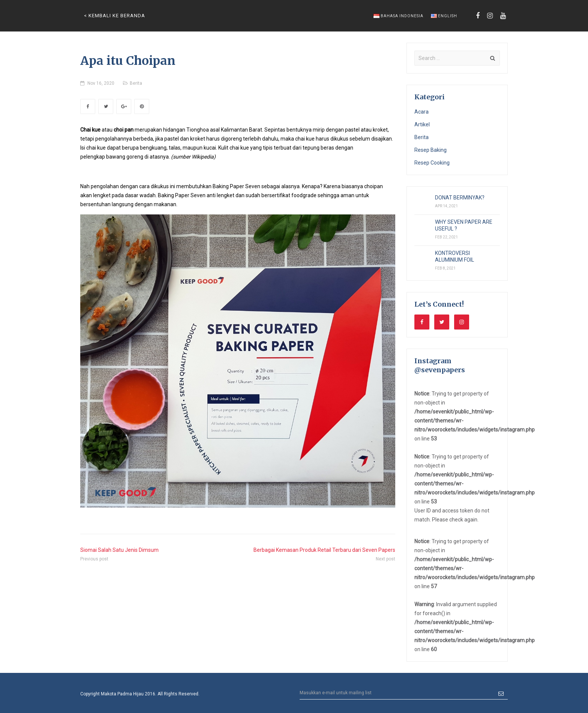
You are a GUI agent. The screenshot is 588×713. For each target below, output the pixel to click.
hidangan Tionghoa (186, 130)
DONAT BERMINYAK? (460, 198)
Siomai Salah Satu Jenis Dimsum (119, 550)
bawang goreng (125, 157)
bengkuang (153, 148)
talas (175, 148)
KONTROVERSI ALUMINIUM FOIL (454, 256)
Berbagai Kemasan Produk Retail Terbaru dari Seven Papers (324, 550)
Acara (421, 112)
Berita (136, 83)
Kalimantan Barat (241, 130)
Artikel (422, 124)
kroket (380, 130)
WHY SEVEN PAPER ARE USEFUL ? (464, 225)
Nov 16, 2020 (101, 83)
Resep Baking (430, 150)
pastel (352, 130)
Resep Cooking (432, 163)
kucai (210, 148)
